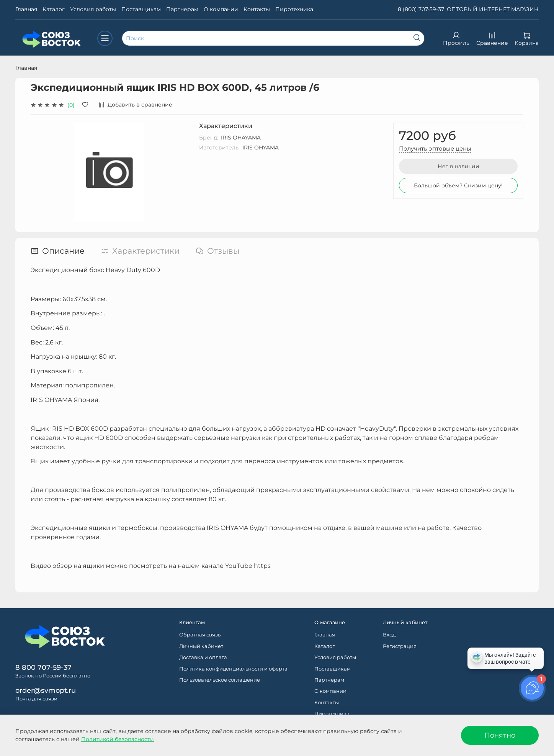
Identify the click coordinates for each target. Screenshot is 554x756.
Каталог (54, 9)
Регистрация (400, 646)
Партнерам (182, 9)
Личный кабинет (201, 646)
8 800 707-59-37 (43, 667)
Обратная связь (200, 635)
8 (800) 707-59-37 (421, 9)
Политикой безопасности (118, 739)
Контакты (257, 9)
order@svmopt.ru (46, 690)
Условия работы (93, 9)
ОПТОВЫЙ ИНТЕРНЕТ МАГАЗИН (493, 9)
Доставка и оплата (203, 657)
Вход (389, 635)
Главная (26, 9)
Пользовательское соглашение (220, 680)
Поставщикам (141, 9)
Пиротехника (294, 9)
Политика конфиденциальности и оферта (233, 669)
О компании (221, 9)
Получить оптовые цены (435, 148)
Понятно (500, 735)
